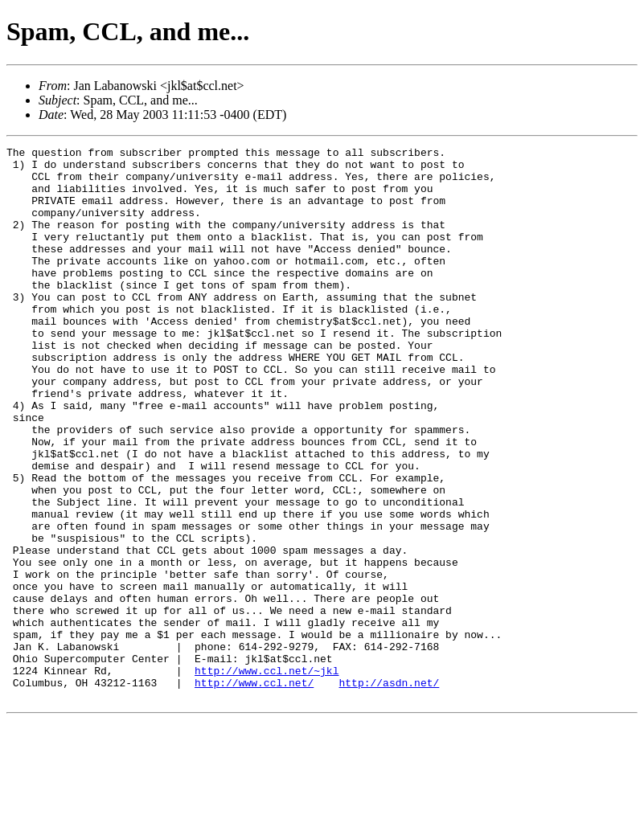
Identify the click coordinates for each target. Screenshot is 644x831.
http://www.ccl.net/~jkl (267, 776)
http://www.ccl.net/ (254, 791)
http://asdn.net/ (389, 791)
